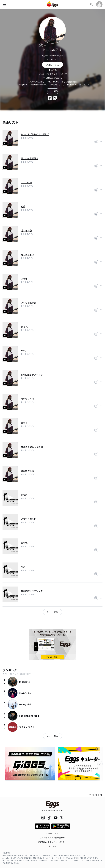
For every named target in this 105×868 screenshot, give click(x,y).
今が (23, 567)
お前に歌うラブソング (32, 375)
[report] (45, 45)
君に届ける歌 (27, 471)
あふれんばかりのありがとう (35, 134)
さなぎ (24, 278)
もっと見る (52, 91)
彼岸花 (24, 423)
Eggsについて (52, 833)
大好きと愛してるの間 (32, 447)
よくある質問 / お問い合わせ (53, 838)
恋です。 (25, 327)
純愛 (23, 206)
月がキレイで (27, 399)
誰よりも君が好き (30, 158)
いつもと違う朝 (28, 303)
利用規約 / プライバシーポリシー (53, 842)
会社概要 (52, 846)
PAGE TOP (96, 795)
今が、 (24, 351)
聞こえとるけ (27, 254)
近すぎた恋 (26, 230)
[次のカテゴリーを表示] (100, 764)
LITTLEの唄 (27, 182)
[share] (41, 45)
